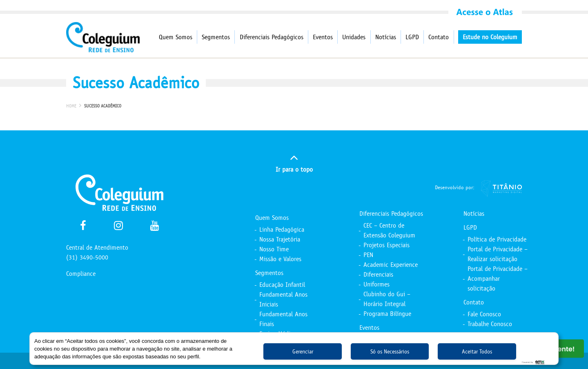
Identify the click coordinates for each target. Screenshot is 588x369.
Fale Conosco (484, 314)
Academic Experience (391, 265)
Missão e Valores (280, 259)
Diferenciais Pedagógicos (272, 37)
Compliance (81, 274)
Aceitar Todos (477, 352)
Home (71, 106)
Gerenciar (303, 352)
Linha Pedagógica (282, 229)
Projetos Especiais (386, 245)
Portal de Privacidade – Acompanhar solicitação (498, 278)
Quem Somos (176, 37)
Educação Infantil (282, 285)
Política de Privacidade (497, 239)
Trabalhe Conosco (490, 324)
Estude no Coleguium (490, 37)
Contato (439, 37)
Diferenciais (378, 274)
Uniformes (376, 284)
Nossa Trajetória (280, 239)
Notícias (386, 37)
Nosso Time (274, 249)
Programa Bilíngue (387, 314)
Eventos (323, 37)
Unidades (354, 37)
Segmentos (216, 37)
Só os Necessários (390, 352)
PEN (368, 255)
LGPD (412, 37)
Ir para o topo (294, 162)
